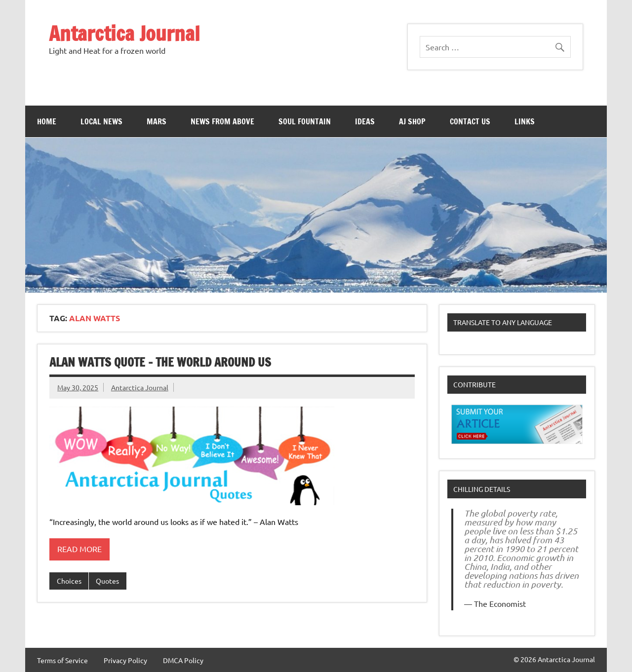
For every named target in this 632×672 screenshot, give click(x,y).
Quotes (107, 581)
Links (525, 121)
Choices (69, 581)
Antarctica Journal (124, 33)
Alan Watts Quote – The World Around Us (160, 362)
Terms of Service (62, 660)
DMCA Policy (183, 660)
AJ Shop (412, 121)
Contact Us (470, 121)
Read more (79, 549)
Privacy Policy (125, 660)
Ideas (365, 121)
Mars (157, 121)
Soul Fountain (305, 121)
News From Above (222, 121)
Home (47, 121)
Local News (101, 121)
